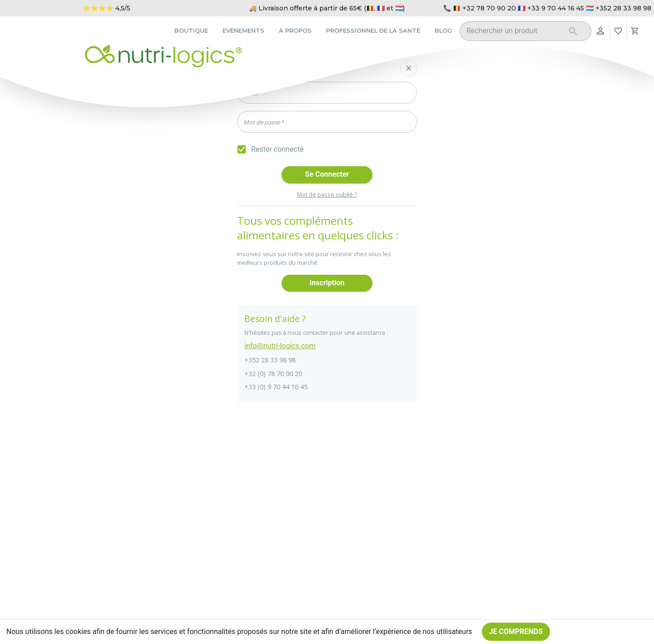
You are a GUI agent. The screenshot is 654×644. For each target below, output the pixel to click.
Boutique (191, 31)
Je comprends (516, 632)
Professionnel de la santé (373, 31)
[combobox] (514, 32)
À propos (295, 31)
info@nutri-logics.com (280, 346)
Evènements (243, 31)
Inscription (327, 283)
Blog (443, 31)
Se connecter (327, 175)
